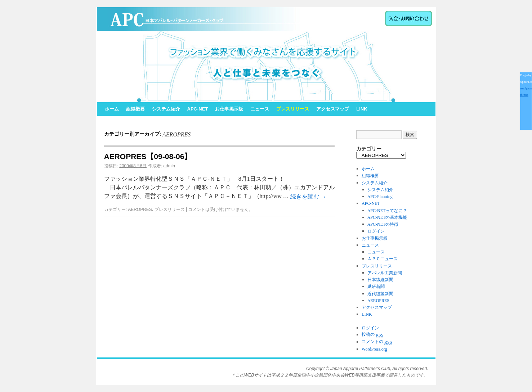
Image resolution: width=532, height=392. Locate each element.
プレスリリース (293, 109)
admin (169, 166)
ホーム (112, 109)
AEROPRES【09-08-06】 (148, 156)
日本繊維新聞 (380, 280)
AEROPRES (140, 209)
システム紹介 (166, 109)
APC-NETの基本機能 (387, 217)
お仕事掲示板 (229, 109)
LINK (362, 109)
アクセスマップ (333, 109)
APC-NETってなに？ (387, 211)
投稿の (372, 334)
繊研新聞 (376, 287)
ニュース (260, 109)
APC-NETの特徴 (383, 224)
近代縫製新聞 (380, 294)
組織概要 (135, 109)
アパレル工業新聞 (385, 273)
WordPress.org (374, 349)
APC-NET (198, 109)
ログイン (376, 231)
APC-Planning (380, 197)
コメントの (377, 342)
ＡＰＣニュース (383, 259)
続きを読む (308, 196)
